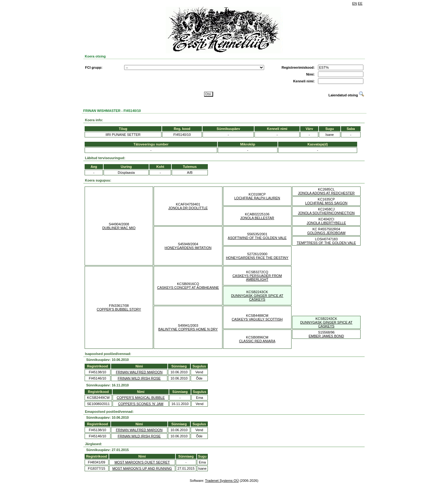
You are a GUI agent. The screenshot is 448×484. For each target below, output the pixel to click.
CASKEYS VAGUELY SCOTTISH (257, 319)
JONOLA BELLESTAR (257, 218)
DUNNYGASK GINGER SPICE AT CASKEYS (257, 297)
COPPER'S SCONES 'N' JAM (141, 404)
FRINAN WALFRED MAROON (139, 372)
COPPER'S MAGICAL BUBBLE (141, 398)
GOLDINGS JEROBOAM (326, 233)
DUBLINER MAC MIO (119, 228)
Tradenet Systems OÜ (222, 481)
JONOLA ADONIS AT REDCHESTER (326, 193)
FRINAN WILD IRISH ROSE (139, 378)
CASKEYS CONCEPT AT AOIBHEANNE (188, 288)
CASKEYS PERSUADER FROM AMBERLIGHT (257, 278)
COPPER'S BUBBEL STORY (119, 309)
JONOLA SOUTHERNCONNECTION (326, 213)
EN (355, 3)
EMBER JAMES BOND (326, 336)
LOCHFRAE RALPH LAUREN (257, 198)
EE (360, 3)
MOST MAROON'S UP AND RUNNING (142, 468)
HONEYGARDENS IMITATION (188, 248)
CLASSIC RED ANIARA (257, 341)
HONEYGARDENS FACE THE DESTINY (257, 258)
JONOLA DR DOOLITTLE (188, 208)
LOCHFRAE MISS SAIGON (326, 203)
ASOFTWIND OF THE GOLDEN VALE (257, 238)
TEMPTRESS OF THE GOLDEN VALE (326, 243)
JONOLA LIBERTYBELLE (326, 223)
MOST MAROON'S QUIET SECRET (142, 462)
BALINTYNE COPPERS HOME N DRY (188, 329)
